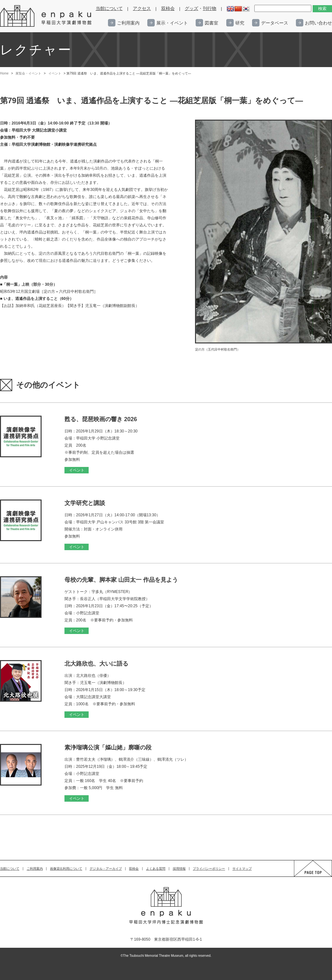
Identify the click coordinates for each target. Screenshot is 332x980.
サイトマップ (242, 869)
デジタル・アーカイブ (106, 869)
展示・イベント (172, 23)
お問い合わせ (318, 23)
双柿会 (168, 9)
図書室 (211, 23)
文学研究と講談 (85, 503)
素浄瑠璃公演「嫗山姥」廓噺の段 (108, 747)
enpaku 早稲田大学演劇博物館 (46, 16)
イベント (55, 73)
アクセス (142, 9)
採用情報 (179, 869)
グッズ (191, 9)
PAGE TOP (307, 876)
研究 (240, 23)
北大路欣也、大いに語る (96, 664)
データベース (275, 23)
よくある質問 (156, 869)
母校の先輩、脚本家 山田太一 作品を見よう (121, 580)
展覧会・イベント (28, 73)
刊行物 (210, 9)
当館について (109, 9)
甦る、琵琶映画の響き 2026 (101, 419)
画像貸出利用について (66, 869)
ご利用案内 (128, 23)
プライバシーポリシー (209, 869)
